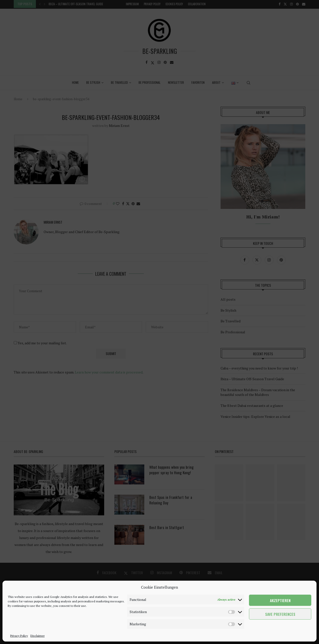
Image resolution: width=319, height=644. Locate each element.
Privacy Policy (19, 636)
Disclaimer (38, 636)
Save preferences (280, 614)
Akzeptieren (280, 600)
